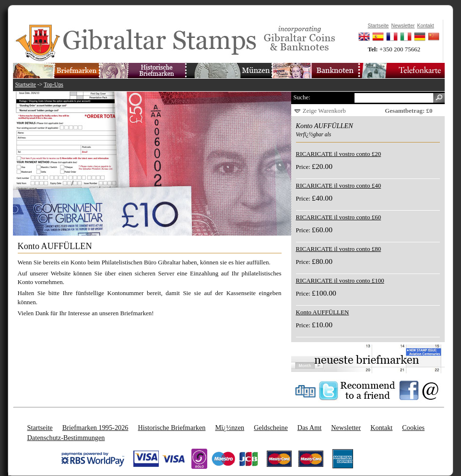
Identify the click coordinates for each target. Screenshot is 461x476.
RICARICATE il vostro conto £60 (339, 217)
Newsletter (346, 428)
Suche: (302, 97)
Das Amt (309, 428)
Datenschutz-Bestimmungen (66, 438)
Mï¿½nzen (230, 428)
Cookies (413, 428)
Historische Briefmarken (171, 428)
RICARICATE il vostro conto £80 (339, 249)
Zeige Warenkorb (324, 111)
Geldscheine (271, 428)
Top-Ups (53, 85)
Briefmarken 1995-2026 (95, 428)
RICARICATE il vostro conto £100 (340, 280)
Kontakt (381, 428)
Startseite (26, 85)
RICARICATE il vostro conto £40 (339, 185)
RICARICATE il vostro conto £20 (339, 154)
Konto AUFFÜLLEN (323, 312)
